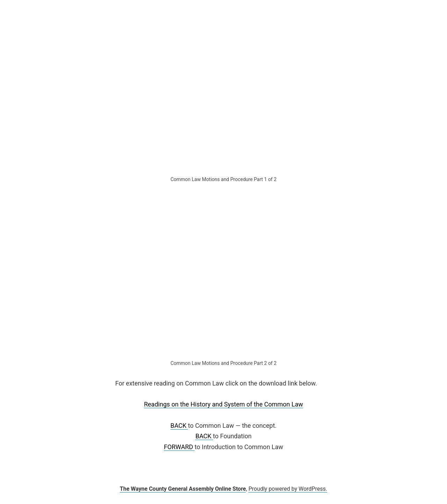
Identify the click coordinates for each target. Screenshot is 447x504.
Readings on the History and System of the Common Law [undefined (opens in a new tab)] (223, 404)
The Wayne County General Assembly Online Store (183, 489)
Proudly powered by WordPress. (288, 489)
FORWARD (179, 447)
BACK (179, 426)
